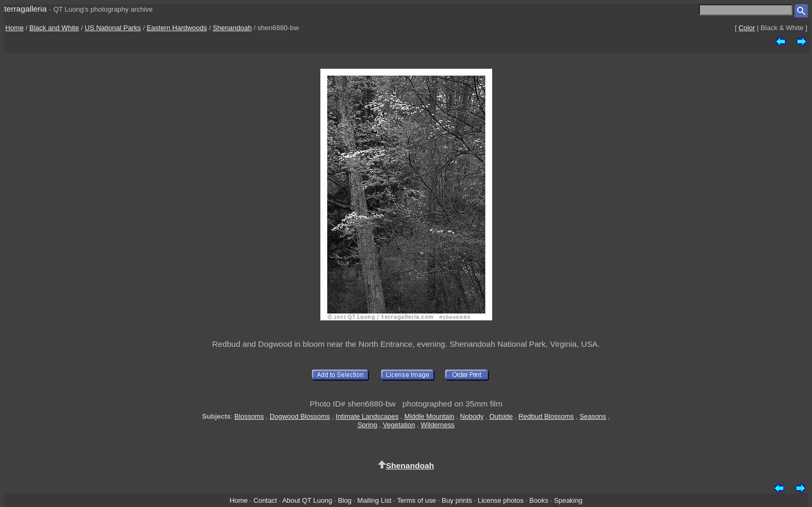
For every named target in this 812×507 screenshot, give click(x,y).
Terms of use (417, 500)
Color (747, 28)
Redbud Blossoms (546, 416)
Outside (501, 416)
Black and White (54, 28)
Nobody (472, 416)
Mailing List (375, 500)
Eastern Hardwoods (177, 28)
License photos (501, 500)
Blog (345, 500)
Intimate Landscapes (367, 416)
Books (539, 500)
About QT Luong (307, 500)
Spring (367, 425)
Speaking (568, 500)
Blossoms (249, 416)
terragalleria (25, 9)
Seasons (593, 416)
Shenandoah (232, 28)
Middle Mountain (430, 416)
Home (15, 28)
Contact (265, 500)
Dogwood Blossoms (300, 416)
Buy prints (457, 500)
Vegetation (399, 425)
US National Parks (113, 28)
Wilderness (438, 425)
